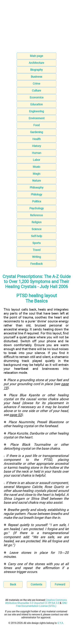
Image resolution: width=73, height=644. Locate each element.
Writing (36, 257)
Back (13, 584)
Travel (37, 250)
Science (37, 229)
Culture (36, 90)
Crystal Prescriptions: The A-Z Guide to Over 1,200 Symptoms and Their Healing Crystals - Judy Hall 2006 (37, 282)
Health (37, 139)
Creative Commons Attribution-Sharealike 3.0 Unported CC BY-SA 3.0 (36, 601)
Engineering (36, 111)
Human (37, 153)
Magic (37, 174)
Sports (36, 243)
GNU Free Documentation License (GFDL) (42, 604)
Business (36, 77)
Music (36, 167)
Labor (36, 160)
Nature (37, 181)
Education (37, 104)
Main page (36, 56)
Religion (37, 222)
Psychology (37, 208)
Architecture (36, 63)
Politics (37, 201)
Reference (36, 215)
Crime (36, 84)
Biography (36, 70)
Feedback (36, 264)
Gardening (36, 132)
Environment (37, 118)
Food (36, 125)
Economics (37, 97)
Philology (36, 194)
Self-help (36, 236)
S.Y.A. (61, 623)
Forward (60, 584)
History (37, 146)
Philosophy (37, 187)
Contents (36, 584)
